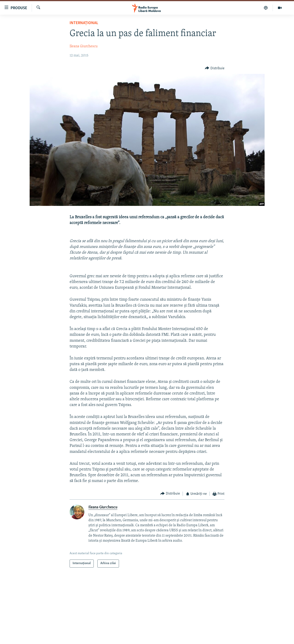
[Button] (215, 68)
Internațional (84, 23)
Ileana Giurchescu (84, 46)
